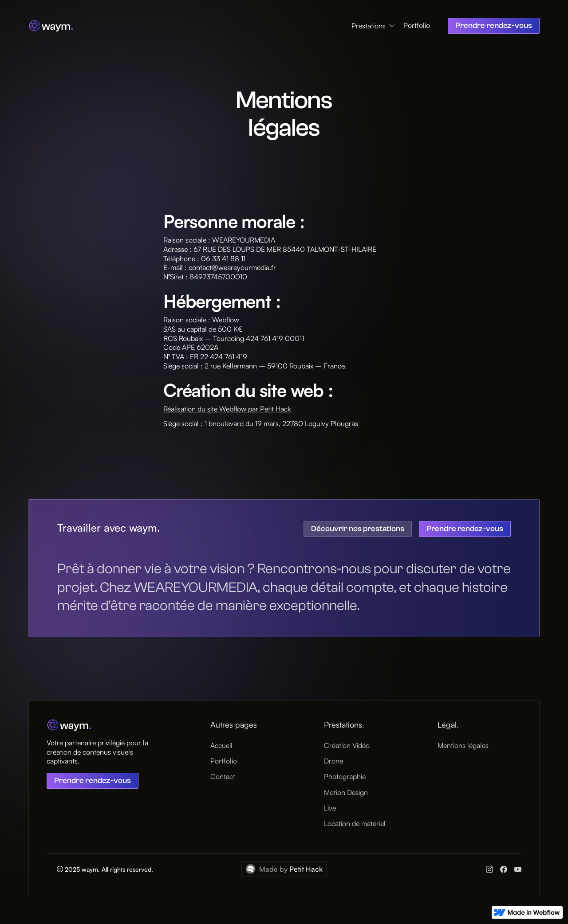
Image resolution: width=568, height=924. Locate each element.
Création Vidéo (347, 745)
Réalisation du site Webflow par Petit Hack (227, 409)
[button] (374, 26)
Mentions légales (463, 746)
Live (330, 808)
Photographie (345, 777)
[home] (51, 26)
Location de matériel (355, 823)
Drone (333, 761)
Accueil (221, 746)
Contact (223, 777)
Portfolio (417, 25)
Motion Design (346, 792)
